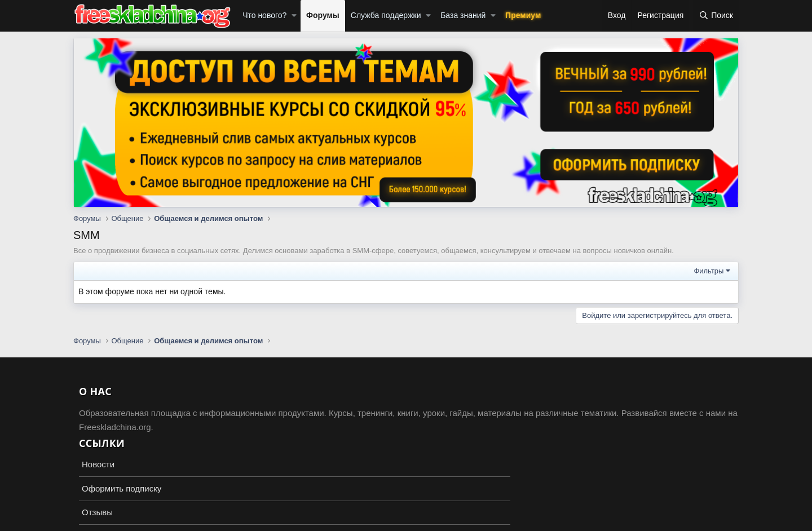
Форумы (323, 15)
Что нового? (264, 15)
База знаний (463, 15)
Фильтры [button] (709, 271)
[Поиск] (716, 16)
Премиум (523, 15)
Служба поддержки (386, 15)
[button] (294, 16)
